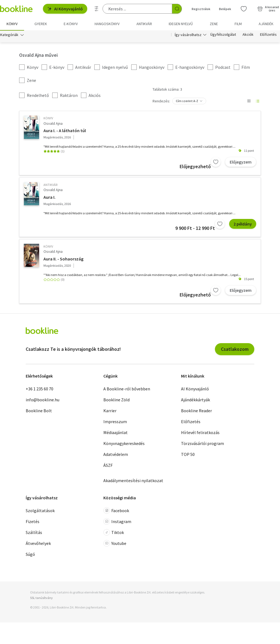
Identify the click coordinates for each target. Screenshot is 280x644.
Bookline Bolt (39, 411)
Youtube (115, 544)
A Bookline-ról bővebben (127, 389)
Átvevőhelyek (38, 544)
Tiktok (114, 533)
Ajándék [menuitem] (266, 24)
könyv (48, 119)
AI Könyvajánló (65, 9)
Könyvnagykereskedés (124, 444)
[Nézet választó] (249, 102)
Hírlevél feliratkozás (200, 433)
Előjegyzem (241, 162)
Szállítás (34, 533)
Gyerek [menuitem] (41, 24)
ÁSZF (108, 465)
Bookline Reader (196, 411)
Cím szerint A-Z (187, 101)
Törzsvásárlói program (202, 444)
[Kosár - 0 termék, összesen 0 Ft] (268, 9)
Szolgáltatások (40, 511)
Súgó (30, 555)
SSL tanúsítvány (41, 598)
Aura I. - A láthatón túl (65, 131)
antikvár (50, 185)
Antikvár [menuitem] (144, 24)
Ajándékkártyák (196, 400)
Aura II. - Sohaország (63, 259)
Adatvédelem (116, 455)
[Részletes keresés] (97, 9)
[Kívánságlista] (244, 9)
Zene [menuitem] (214, 24)
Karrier (110, 411)
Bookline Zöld (116, 400)
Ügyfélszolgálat (223, 35)
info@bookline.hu (43, 400)
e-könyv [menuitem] (71, 24)
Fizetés (33, 522)
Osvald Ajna (53, 124)
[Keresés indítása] (177, 9)
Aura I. (49, 197)
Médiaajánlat (116, 433)
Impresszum (115, 422)
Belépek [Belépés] (225, 9)
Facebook (116, 511)
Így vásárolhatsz (188, 35)
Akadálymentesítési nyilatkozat (133, 481)
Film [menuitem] (238, 24)
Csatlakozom (235, 349)
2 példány (243, 224)
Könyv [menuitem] (12, 24)
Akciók (248, 35)
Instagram (117, 522)
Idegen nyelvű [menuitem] (181, 24)
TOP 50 (188, 455)
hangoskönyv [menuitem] (107, 24)
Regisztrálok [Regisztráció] (201, 9)
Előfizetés (268, 35)
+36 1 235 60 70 (40, 389)
